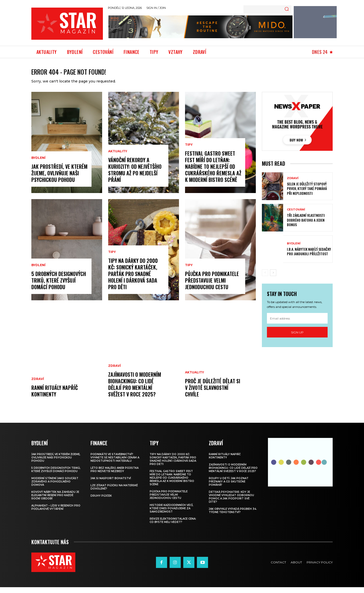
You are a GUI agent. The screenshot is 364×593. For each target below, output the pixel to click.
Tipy (112, 258)
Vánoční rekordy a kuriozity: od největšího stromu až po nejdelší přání (135, 176)
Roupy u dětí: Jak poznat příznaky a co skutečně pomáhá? (229, 487)
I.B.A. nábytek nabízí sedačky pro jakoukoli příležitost (309, 257)
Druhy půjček (101, 502)
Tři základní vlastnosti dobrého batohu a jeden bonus (306, 226)
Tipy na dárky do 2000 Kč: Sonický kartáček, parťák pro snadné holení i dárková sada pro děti (133, 280)
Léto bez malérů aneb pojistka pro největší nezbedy (115, 475)
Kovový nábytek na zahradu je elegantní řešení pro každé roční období (55, 501)
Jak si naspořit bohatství (111, 484)
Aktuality (118, 157)
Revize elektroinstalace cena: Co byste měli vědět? (173, 526)
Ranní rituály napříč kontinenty (55, 397)
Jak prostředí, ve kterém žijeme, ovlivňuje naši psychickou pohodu (59, 179)
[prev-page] (265, 279)
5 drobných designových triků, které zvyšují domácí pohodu (59, 286)
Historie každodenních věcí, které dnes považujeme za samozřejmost (171, 514)
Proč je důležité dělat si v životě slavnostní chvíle (213, 393)
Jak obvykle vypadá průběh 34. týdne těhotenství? (233, 516)
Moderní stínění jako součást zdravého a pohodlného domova (55, 487)
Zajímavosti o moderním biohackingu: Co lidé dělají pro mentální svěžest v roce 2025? (135, 390)
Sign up (297, 338)
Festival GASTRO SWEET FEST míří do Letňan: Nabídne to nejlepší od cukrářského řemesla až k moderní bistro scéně (213, 172)
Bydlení (38, 164)
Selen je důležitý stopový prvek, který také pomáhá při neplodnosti (307, 194)
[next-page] (273, 279)
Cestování (296, 215)
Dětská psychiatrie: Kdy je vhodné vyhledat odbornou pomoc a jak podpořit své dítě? (231, 503)
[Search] (287, 9)
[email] (297, 324)
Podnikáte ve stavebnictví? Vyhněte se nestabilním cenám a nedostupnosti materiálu (115, 463)
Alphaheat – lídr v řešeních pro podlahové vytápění (56, 513)
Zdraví (38, 385)
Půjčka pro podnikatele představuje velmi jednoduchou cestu (212, 286)
